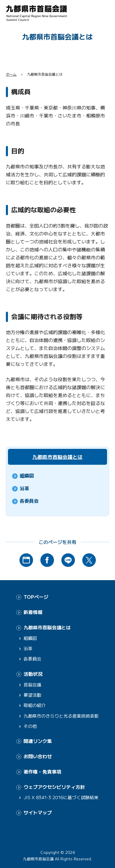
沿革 (24, 488)
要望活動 (32, 695)
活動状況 (33, 674)
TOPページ (36, 597)
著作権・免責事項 (42, 772)
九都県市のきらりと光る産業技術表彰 (61, 716)
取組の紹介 (35, 705)
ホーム (11, 74)
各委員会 (29, 501)
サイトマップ (38, 813)
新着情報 (33, 612)
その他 (30, 726)
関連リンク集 (38, 741)
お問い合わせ (38, 756)
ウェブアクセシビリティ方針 (54, 787)
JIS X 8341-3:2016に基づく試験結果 (61, 797)
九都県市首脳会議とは (57, 457)
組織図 (27, 476)
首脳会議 (32, 684)
